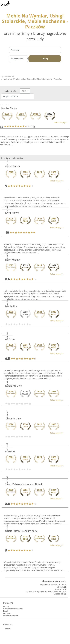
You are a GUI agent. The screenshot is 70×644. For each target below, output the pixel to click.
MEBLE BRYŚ (12, 213)
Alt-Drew (10, 339)
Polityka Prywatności (11, 616)
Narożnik (10, 451)
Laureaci (6, 606)
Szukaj (45, 59)
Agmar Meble (13, 166)
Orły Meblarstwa (7, 76)
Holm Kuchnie (13, 260)
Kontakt (8, 629)
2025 (24, 91)
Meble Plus (11, 306)
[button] (34, 123)
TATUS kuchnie (13, 419)
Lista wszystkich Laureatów (13, 609)
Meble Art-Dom (14, 386)
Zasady (6, 611)
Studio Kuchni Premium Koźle (21, 531)
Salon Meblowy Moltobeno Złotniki (24, 484)
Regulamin (7, 613)
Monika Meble (9, 108)
